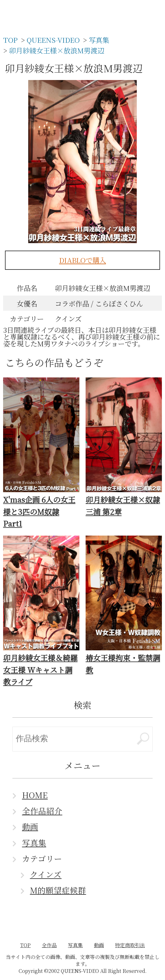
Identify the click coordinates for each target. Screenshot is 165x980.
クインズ (46, 874)
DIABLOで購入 (83, 260)
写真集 (34, 843)
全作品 (49, 945)
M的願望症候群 (58, 890)
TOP (25, 945)
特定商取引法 (130, 945)
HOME (35, 795)
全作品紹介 (42, 811)
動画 (30, 826)
